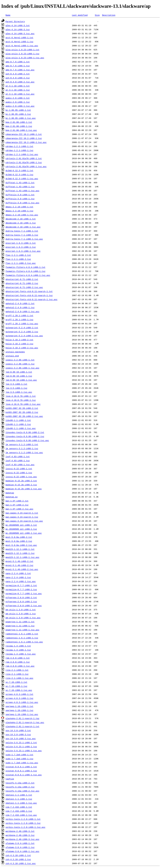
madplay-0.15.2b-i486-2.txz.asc (24, 489)
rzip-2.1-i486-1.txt (17, 670)
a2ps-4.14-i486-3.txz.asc (20, 33)
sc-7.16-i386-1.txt (16, 682)
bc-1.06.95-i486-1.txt (18, 110)
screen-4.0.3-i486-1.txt (19, 694)
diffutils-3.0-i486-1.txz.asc (22, 203)
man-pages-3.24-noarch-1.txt (22, 513)
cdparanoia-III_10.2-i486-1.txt (24, 134)
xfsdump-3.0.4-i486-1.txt (20, 843)
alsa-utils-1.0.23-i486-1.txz (22, 54)
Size (97, 15)
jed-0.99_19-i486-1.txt (19, 372)
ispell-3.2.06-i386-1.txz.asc (22, 368)
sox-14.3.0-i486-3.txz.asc (21, 738)
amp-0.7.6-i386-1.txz (18, 66)
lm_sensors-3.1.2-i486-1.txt (22, 444)
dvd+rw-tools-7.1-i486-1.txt (22, 231)
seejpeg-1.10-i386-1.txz (19, 710)
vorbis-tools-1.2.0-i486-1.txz (23, 823)
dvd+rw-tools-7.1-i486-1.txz (22, 235)
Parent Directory (15, 21)
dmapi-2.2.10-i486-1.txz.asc (22, 215)
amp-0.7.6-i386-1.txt (18, 62)
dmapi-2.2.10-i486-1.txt (19, 207)
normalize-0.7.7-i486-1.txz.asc (24, 593)
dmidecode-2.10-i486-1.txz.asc (23, 227)
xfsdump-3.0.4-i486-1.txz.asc (22, 851)
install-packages (15, 352)
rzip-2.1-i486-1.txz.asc (19, 678)
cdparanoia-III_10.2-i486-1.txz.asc (26, 142)
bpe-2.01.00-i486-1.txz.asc (21, 130)
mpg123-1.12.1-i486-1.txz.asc (22, 557)
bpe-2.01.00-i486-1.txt (19, 122)
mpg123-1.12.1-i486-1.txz (20, 553)
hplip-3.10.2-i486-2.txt (19, 340)
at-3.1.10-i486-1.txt (18, 86)
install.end (12, 356)
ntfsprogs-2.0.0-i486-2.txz (21, 601)
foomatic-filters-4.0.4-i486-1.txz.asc (28, 275)
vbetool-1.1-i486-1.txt (19, 795)
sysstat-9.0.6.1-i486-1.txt (21, 767)
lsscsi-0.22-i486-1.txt (19, 469)
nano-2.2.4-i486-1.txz (18, 577)
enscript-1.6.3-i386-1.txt (21, 243)
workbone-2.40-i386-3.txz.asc (22, 839)
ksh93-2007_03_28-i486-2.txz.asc (24, 416)
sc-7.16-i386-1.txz (16, 686)
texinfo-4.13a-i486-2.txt (20, 783)
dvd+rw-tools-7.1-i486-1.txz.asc (24, 239)
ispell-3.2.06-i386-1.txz (20, 364)
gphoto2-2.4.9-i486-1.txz (20, 307)
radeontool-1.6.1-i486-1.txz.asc (24, 642)
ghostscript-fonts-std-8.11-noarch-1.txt (29, 291)
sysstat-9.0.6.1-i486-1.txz (21, 771)
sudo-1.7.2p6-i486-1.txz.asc (22, 763)
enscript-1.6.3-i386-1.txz (21, 247)
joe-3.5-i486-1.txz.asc (19, 392)
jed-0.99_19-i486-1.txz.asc (21, 380)
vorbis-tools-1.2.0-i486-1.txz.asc (25, 827)
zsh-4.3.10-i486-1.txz (18, 859)
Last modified (80, 15)
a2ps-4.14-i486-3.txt (18, 25)
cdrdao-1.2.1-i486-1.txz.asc (22, 154)
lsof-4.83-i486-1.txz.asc (20, 465)
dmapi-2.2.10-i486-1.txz (19, 211)
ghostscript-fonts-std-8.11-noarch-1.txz (29, 295)
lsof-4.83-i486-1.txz (18, 460)
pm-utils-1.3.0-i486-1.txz (21, 614)
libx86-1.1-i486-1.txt (18, 420)
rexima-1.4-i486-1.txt (18, 646)
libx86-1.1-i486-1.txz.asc (21, 428)
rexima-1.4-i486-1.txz (18, 650)
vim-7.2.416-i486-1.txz (19, 811)
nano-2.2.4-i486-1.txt (18, 573)
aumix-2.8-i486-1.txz (18, 102)
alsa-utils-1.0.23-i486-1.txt (22, 50)
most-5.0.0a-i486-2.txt (19, 537)
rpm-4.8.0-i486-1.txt (18, 658)
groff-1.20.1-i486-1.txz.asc (22, 324)
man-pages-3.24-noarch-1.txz (22, 517)
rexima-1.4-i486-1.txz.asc (21, 654)
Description (109, 15)
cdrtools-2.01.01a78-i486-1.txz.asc (26, 166)
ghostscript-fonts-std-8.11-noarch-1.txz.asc (31, 299)
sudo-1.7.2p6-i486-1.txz (19, 759)
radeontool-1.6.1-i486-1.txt (22, 634)
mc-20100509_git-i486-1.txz (21, 529)
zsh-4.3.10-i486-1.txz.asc (21, 863)
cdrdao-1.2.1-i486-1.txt (19, 146)
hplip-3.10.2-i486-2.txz (19, 344)
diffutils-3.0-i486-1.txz (20, 199)
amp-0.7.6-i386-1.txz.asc (20, 70)
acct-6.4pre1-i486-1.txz (19, 42)
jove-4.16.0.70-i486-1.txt (21, 396)
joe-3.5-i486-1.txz (16, 388)
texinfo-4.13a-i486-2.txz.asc (22, 791)
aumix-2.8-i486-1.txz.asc (20, 106)
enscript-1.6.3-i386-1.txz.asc (23, 251)
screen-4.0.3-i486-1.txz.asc (22, 702)
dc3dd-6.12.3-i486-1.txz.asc (22, 178)
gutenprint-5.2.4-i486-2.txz (22, 332)
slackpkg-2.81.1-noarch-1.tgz (22, 718)
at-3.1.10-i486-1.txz (18, 90)
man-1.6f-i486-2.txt (17, 501)
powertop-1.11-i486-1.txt (20, 622)
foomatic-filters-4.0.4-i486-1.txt (25, 267)
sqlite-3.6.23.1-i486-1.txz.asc (24, 751)
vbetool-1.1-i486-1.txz (19, 799)
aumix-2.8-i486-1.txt (18, 98)
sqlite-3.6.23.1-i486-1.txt (21, 742)
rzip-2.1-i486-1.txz (17, 674)
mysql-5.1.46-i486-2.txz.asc (22, 569)
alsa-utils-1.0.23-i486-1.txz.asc (25, 58)
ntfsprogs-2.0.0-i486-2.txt (21, 597)
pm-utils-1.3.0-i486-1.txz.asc (23, 618)
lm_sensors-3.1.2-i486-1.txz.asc (24, 452)
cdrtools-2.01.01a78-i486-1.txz (24, 162)
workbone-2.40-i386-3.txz (20, 835)
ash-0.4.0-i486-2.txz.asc (20, 82)
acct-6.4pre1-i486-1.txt (19, 37)
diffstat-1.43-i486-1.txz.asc (22, 191)
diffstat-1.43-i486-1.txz (20, 187)
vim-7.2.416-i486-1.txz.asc (21, 815)
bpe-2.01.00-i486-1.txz (19, 126)
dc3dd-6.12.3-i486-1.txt (19, 170)
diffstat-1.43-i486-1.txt (20, 183)
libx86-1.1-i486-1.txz (18, 424)
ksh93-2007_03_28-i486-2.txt (22, 408)
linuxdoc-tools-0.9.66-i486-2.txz (25, 436)
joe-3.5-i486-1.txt (16, 384)
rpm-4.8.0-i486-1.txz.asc (20, 666)
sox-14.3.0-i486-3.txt (18, 730)
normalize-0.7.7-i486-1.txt (21, 585)
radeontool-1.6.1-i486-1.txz (22, 638)
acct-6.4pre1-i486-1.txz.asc (22, 46)
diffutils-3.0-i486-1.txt (20, 195)
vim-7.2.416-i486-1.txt (19, 807)
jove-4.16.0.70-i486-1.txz (21, 400)
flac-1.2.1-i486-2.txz (18, 259)
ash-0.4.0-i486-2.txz (18, 78)
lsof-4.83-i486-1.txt (18, 456)
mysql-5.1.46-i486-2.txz (19, 565)
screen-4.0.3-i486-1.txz (19, 698)
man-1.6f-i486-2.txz (17, 505)
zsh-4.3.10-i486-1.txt (18, 855)
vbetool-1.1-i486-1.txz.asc (21, 803)
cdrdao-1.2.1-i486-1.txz (19, 150)
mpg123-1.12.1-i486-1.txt (20, 549)
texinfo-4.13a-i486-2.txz (20, 787)
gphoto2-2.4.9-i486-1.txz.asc (22, 311)
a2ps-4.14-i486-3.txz (18, 29)
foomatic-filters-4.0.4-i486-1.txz (25, 271)
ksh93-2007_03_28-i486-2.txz (22, 412)
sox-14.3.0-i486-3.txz (18, 734)
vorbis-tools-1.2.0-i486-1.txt (23, 819)
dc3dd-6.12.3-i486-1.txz (19, 174)
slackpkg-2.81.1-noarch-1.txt (22, 726)
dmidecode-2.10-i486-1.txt (21, 219)
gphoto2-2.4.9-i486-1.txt (20, 303)
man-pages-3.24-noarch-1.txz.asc (24, 521)
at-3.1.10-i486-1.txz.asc (20, 94)
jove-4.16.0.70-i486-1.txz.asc (23, 404)
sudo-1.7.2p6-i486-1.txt (19, 755)
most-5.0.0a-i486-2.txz (19, 541)
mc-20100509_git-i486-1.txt (21, 525)
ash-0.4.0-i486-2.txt (18, 74)
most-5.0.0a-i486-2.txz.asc (21, 545)
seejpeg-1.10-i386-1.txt (19, 706)
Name (8, 15)
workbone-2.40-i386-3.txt (20, 831)
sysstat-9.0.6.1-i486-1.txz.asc (24, 775)
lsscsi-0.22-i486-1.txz (19, 473)
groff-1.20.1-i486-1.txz (19, 319)
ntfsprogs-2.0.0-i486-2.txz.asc (24, 606)
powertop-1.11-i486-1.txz (20, 626)
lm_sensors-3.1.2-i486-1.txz (22, 448)
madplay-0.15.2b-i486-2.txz (21, 485)
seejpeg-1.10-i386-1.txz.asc (22, 714)
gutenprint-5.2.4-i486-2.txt (22, 328)
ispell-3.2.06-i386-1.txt (20, 360)
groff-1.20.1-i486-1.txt (19, 315)
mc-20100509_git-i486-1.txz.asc (24, 533)
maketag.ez (12, 497)
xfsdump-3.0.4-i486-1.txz (20, 847)
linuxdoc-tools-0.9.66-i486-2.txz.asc (27, 440)
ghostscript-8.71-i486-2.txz (22, 283)
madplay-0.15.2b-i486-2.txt (21, 481)
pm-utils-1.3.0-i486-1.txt (21, 610)
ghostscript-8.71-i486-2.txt (22, 279)
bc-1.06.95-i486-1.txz (18, 114)
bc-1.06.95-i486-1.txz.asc (21, 118)
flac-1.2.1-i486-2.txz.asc (21, 263)
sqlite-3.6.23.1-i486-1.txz (21, 747)
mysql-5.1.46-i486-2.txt (19, 561)
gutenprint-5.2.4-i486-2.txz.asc (24, 336)
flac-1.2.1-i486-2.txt (18, 255)
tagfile (10, 779)
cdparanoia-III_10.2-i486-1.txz (24, 138)
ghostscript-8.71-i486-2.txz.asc (24, 287)
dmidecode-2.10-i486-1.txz (21, 223)
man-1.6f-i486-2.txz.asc (19, 509)
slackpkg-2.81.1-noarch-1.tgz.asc (25, 722)
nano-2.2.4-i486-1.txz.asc (21, 581)
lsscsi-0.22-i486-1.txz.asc (21, 477)
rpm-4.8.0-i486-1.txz (18, 662)
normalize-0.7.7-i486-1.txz (21, 589)
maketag (10, 493)
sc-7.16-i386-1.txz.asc (19, 690)
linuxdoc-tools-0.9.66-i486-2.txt (25, 432)
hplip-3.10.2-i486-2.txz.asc (22, 348)
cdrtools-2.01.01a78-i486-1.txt (24, 158)
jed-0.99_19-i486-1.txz (19, 376)
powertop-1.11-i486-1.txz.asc (22, 630)
